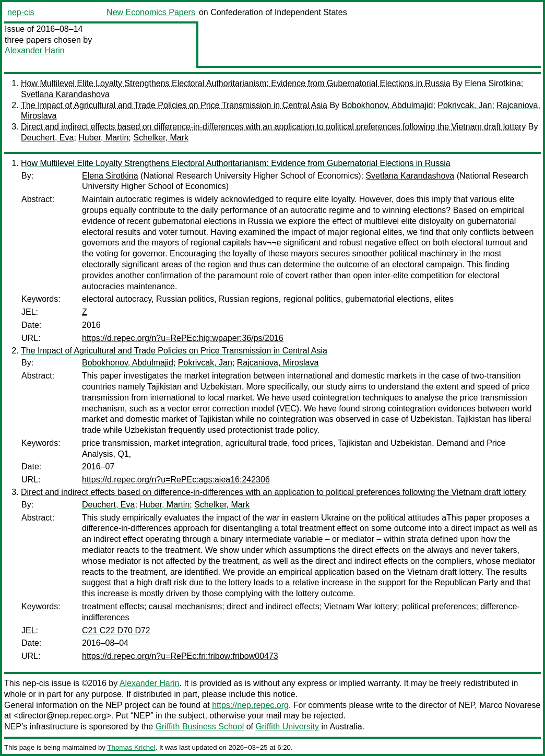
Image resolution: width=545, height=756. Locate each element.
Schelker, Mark (161, 138)
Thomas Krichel (131, 747)
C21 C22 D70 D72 (116, 630)
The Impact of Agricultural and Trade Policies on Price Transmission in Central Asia (174, 105)
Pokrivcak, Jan (465, 105)
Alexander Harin (35, 50)
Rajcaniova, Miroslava (278, 363)
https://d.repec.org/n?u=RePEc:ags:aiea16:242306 (176, 480)
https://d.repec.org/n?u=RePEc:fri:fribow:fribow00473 (180, 656)
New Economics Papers (151, 12)
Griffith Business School (200, 727)
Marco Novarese (510, 705)
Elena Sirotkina (493, 83)
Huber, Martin (103, 138)
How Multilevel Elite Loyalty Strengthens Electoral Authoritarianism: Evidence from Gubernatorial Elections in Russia (236, 83)
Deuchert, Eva (47, 138)
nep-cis (21, 12)
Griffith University (287, 727)
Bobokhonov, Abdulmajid (388, 105)
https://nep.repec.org (250, 705)
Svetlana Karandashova (65, 94)
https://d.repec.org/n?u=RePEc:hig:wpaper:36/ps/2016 (183, 338)
